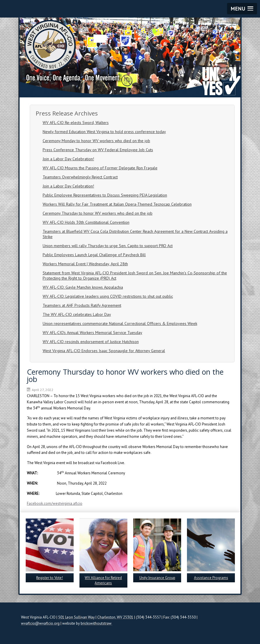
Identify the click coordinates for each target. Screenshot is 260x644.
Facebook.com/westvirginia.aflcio (55, 503)
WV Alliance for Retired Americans (103, 580)
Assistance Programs (211, 578)
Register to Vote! (50, 578)
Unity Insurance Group (157, 578)
